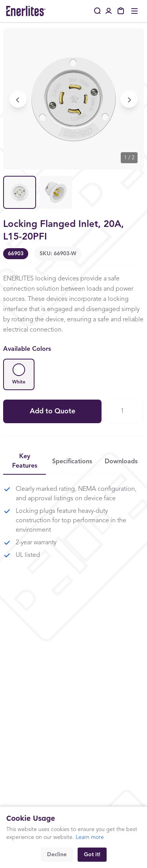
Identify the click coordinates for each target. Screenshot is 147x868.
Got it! (92, 855)
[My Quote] (121, 11)
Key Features (25, 461)
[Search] (98, 11)
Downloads (121, 462)
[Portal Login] (109, 11)
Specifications (72, 462)
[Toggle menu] (134, 11)
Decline (57, 855)
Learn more (90, 837)
